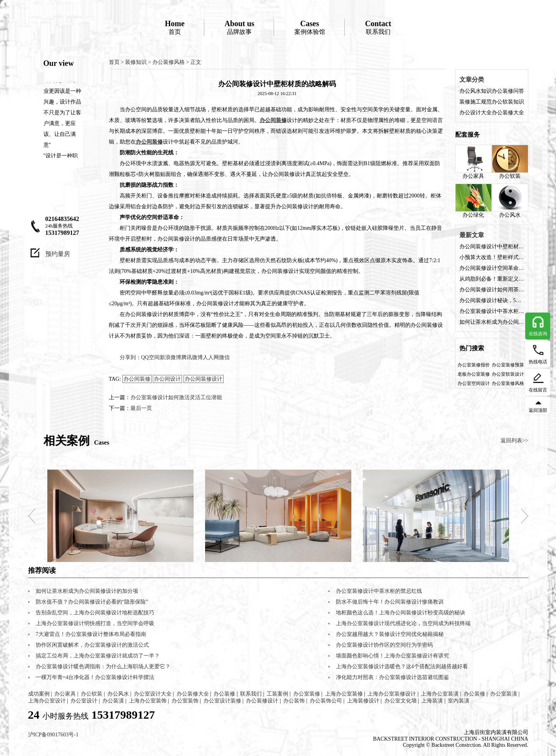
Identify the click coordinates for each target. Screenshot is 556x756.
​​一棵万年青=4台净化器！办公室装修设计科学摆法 (95, 677)
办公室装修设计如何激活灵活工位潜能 (176, 397)
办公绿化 (473, 201)
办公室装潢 (504, 694)
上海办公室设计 (47, 701)
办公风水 (510, 201)
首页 (174, 27)
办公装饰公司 (326, 701)
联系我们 (378, 27)
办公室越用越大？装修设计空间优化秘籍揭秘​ (390, 634)
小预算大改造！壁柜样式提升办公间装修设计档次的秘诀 (492, 257)
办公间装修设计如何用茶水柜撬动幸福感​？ (492, 290)
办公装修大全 (508, 113)
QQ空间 (150, 357)
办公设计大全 (476, 113)
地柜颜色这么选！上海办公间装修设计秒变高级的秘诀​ (401, 613)
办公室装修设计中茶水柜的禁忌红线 (492, 311)
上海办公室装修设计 (392, 694)
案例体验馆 (310, 27)
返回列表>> (514, 441)
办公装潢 (113, 701)
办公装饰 (294, 701)
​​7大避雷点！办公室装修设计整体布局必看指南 (91, 634)
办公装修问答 (508, 91)
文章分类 (472, 79)
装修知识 (136, 62)
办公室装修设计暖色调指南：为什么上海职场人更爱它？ (103, 667)
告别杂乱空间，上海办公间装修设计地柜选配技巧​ (95, 613)
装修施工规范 (476, 102)
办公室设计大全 (153, 694)
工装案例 (277, 694)
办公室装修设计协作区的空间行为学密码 (384, 645)
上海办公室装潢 (440, 694)
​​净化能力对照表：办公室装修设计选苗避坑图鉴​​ (392, 677)
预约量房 (58, 254)
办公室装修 (307, 694)
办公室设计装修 (222, 701)
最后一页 (141, 408)
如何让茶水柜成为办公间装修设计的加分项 (492, 322)
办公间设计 (167, 379)
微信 (224, 357)
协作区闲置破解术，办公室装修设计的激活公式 (92, 645)
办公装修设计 (262, 701)
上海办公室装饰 (148, 701)
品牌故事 (240, 27)
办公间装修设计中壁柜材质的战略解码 (492, 247)
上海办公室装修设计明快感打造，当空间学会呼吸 (95, 623)
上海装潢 (432, 701)
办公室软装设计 (508, 374)
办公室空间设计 (474, 383)
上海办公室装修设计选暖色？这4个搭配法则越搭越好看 (402, 667)
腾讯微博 (192, 357)
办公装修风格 (169, 62)
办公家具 (473, 162)
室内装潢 (459, 701)
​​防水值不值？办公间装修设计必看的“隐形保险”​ (92, 602)
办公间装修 (137, 379)
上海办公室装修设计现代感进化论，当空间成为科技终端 (403, 623)
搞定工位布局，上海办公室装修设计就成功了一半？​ (98, 656)
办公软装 (510, 162)
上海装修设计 (363, 701)
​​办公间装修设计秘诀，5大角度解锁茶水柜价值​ (492, 300)
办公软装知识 (508, 102)
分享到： (130, 357)
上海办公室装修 (344, 694)
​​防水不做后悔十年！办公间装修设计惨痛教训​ (390, 602)
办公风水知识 (476, 91)
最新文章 (472, 235)
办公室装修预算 (508, 365)
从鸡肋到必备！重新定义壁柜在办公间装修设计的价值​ (492, 279)
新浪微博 (170, 357)
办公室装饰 (185, 701)
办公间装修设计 (204, 379)
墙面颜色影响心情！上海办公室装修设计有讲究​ (392, 656)
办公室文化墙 (401, 701)
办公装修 (224, 694)
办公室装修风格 (508, 383)
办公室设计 (84, 701)
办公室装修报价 (474, 365)
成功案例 (39, 694)
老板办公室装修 (474, 374)
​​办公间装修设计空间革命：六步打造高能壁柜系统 (492, 268)
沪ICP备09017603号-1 (53, 735)
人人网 (211, 357)
